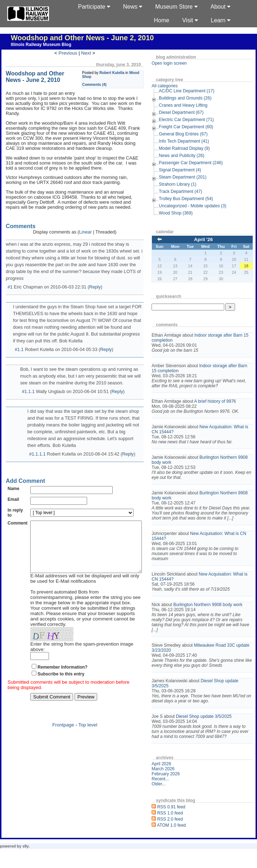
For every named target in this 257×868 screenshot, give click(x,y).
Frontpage (69, 706)
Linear (91, 227)
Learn (221, 20)
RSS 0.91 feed (182, 822)
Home (162, 20)
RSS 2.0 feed (181, 834)
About (220, 7)
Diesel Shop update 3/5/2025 (215, 726)
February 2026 (177, 789)
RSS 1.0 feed (181, 828)
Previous (73, 53)
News (133, 7)
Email (13, 481)
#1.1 (19, 338)
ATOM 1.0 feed (182, 840)
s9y (25, 861)
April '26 (209, 239)
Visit (190, 20)
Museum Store (176, 7)
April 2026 (172, 779)
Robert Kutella (123, 73)
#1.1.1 (28, 380)
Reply (95, 275)
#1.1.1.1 (37, 435)
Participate (94, 7)
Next (92, 53)
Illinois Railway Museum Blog (41, 45)
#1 (10, 275)
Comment (17, 504)
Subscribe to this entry (61, 655)
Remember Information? (62, 648)
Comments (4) (105, 85)
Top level (93, 706)
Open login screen (180, 63)
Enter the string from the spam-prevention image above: (90, 631)
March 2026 (174, 784)
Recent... (171, 794)
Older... (170, 799)
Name (13, 470)
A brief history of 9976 (226, 401)
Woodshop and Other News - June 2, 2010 (82, 38)
